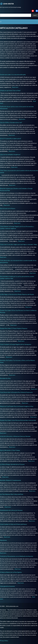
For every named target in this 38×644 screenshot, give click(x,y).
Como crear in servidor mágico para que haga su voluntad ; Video (18, 244)
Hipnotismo (3, 540)
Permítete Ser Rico (5, 378)
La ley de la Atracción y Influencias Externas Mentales (15, 436)
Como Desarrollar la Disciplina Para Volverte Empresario (16, 392)
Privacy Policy (4, 641)
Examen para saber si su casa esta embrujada (13, 74)
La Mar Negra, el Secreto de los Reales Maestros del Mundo (17, 294)
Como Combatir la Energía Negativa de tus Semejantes (16, 344)
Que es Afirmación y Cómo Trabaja (10, 450)
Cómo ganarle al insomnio (7, 586)
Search (35, 15)
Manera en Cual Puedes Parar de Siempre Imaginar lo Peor (17, 406)
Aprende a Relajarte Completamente (10, 480)
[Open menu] (1, 22)
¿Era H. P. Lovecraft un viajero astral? (11, 138)
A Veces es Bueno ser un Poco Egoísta (11, 572)
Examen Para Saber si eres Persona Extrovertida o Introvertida (18, 420)
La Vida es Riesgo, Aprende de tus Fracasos (12, 464)
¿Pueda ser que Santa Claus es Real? (10, 90)
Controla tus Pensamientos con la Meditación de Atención (17, 556)
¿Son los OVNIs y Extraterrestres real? (11, 122)
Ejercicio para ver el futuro (8, 208)
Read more (15, 87)
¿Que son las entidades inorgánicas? (10, 154)
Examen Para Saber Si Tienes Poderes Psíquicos (14, 328)
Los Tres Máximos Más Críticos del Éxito (12, 494)
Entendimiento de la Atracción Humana (11, 510)
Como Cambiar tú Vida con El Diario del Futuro (13, 524)
